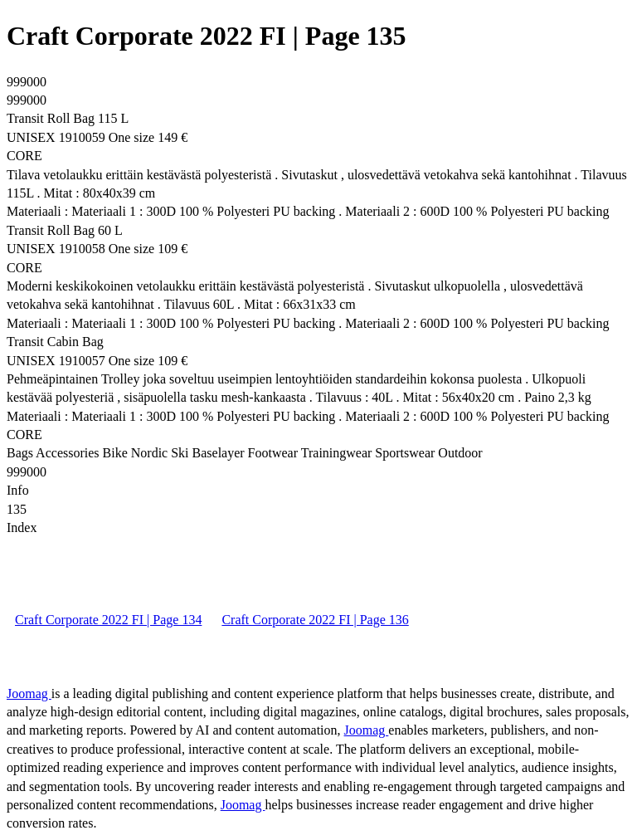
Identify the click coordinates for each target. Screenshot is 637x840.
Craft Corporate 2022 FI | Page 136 (315, 620)
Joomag (29, 693)
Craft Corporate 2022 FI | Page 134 (108, 620)
